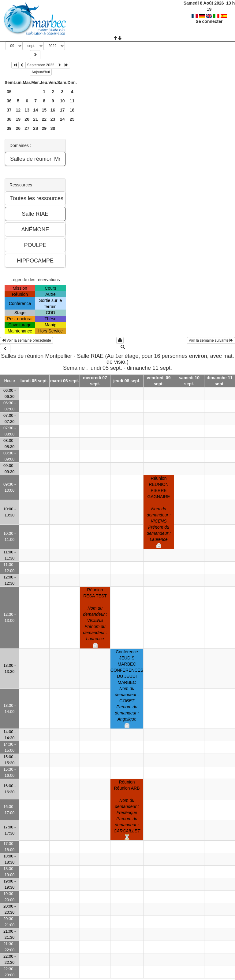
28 (35, 128)
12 (18, 110)
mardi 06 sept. (65, 381)
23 (53, 119)
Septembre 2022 (41, 65)
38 (9, 119)
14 (35, 110)
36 (9, 101)
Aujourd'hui (41, 72)
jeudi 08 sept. (127, 381)
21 (35, 119)
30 (53, 128)
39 (9, 128)
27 (27, 128)
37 (9, 110)
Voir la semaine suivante (211, 340)
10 (62, 101)
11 (72, 101)
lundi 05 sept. (34, 381)
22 (44, 119)
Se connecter (209, 15)
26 (18, 128)
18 (72, 110)
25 (72, 119)
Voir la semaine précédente (26, 340)
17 (62, 110)
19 (18, 119)
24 (62, 119)
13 (27, 110)
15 (44, 110)
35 (9, 92)
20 (27, 119)
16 (53, 110)
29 (44, 128)
